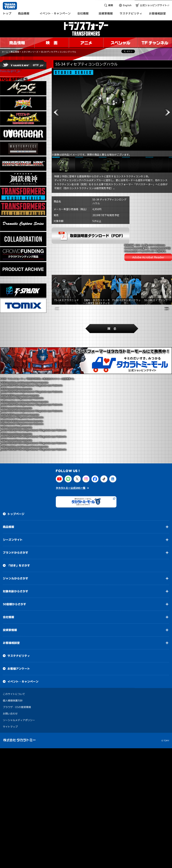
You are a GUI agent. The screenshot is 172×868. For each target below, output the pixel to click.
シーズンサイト (13, 511)
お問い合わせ (10, 685)
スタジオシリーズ (30, 52)
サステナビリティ (19, 627)
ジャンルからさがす (16, 550)
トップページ (16, 486)
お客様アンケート (19, 640)
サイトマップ (10, 698)
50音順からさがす (14, 576)
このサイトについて (14, 666)
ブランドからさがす (16, 524)
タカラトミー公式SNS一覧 (71, 460)
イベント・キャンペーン (23, 653)
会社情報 (8, 589)
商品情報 (15, 52)
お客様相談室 (11, 615)
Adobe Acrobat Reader (148, 245)
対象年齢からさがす (16, 563)
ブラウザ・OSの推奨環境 (17, 679)
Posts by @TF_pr (10, 71)
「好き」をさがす (19, 537)
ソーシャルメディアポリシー (19, 692)
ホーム (5, 52)
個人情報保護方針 (13, 672)
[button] (56, 112)
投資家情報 (10, 602)
